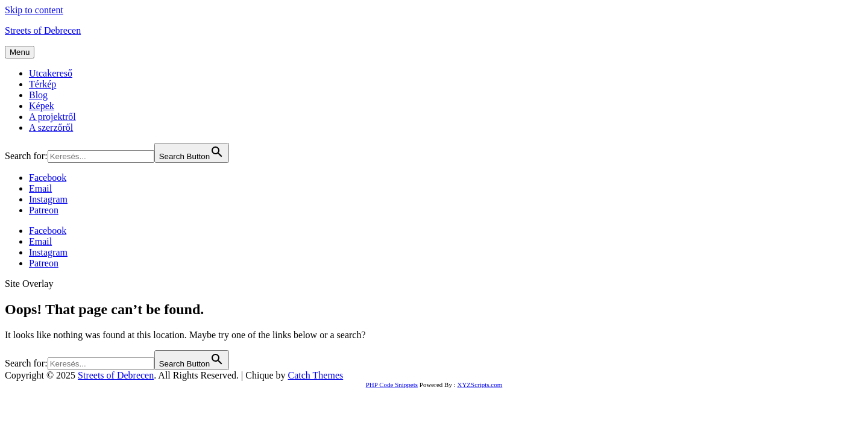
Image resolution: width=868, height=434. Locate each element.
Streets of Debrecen (43, 30)
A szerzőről (51, 127)
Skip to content (34, 10)
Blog (38, 95)
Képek (42, 106)
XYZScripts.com (480, 385)
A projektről (52, 117)
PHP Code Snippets (392, 385)
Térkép (42, 84)
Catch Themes (316, 375)
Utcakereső (51, 73)
